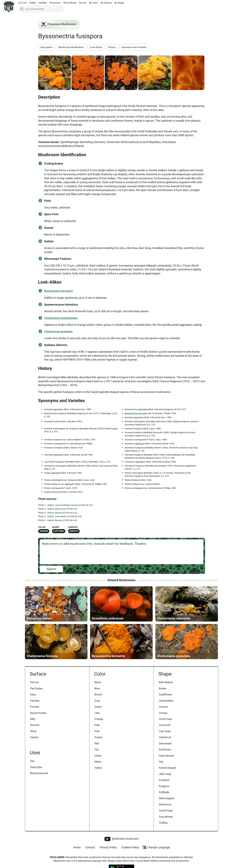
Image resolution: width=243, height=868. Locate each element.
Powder (35, 707)
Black (98, 683)
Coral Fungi (165, 719)
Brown (98, 695)
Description (47, 47)
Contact (90, 848)
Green (98, 707)
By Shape (119, 3)
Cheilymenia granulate (58, 332)
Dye (32, 761)
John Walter (61, 516)
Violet (98, 756)
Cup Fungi (59, 531)
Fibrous (35, 683)
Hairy (33, 695)
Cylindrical (165, 738)
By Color (94, 3)
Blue (97, 689)
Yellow (98, 768)
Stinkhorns (165, 805)
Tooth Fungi (166, 811)
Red (97, 744)
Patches (35, 701)
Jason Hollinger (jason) (66, 505)
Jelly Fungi (165, 774)
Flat (161, 762)
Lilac (97, 713)
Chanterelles (166, 701)
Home (77, 848)
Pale (97, 725)
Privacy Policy (108, 848)
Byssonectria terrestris (59, 291)
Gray (97, 701)
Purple (98, 738)
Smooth (74, 531)
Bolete (163, 689)
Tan (97, 750)
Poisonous (55, 3)
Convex (163, 713)
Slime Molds (70, 3)
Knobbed (164, 780)
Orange (44, 531)
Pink (97, 732)
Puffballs (164, 793)
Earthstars (165, 750)
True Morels (166, 817)
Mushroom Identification (71, 47)
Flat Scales (37, 689)
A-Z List (23, 3)
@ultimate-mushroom (122, 839)
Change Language (156, 848)
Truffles (163, 823)
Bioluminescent (39, 774)
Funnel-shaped (167, 768)
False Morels (166, 756)
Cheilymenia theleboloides (61, 318)
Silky (33, 719)
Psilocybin (36, 767)
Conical (163, 707)
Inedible (43, 3)
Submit (51, 569)
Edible (33, 3)
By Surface (106, 3)
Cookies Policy (130, 848)
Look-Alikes (96, 47)
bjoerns (59, 509)
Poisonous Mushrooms (59, 24)
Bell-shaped (166, 683)
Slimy (33, 732)
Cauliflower (165, 695)
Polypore (164, 787)
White (98, 762)
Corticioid (165, 725)
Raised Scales (38, 713)
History (112, 47)
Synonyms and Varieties (134, 47)
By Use (83, 3)
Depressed (165, 744)
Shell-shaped (166, 799)
